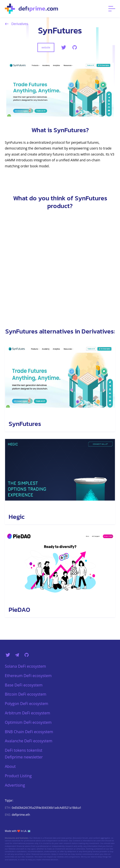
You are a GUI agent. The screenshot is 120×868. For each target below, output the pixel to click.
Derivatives (16, 24)
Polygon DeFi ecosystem (27, 704)
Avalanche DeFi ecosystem (28, 741)
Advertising (15, 785)
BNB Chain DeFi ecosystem (29, 732)
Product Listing (18, 776)
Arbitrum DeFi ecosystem (28, 713)
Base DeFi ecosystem (24, 685)
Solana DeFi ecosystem (25, 666)
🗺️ (29, 831)
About (10, 766)
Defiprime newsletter (24, 757)
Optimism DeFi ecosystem (28, 722)
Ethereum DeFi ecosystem (28, 676)
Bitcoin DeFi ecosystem (25, 694)
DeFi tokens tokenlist (24, 750)
